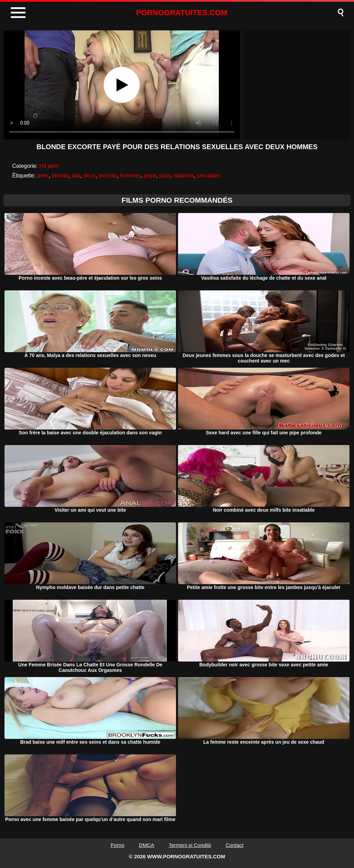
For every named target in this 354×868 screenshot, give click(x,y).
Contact (235, 845)
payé (150, 176)
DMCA (147, 845)
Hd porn (49, 166)
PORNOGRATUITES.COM (182, 13)
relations (183, 176)
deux (90, 176)
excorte (108, 176)
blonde (60, 176)
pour (164, 176)
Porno (118, 845)
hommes (131, 176)
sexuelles (209, 176)
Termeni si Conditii (190, 845)
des (76, 176)
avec (43, 176)
